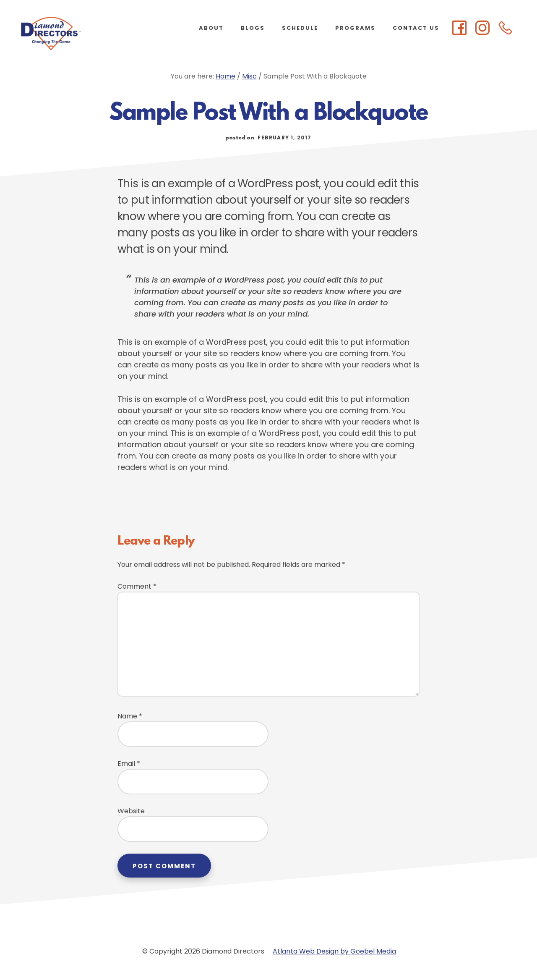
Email (129, 764)
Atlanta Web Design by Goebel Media (334, 951)
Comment (137, 586)
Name (130, 716)
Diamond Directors (84, 34)
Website (131, 811)
